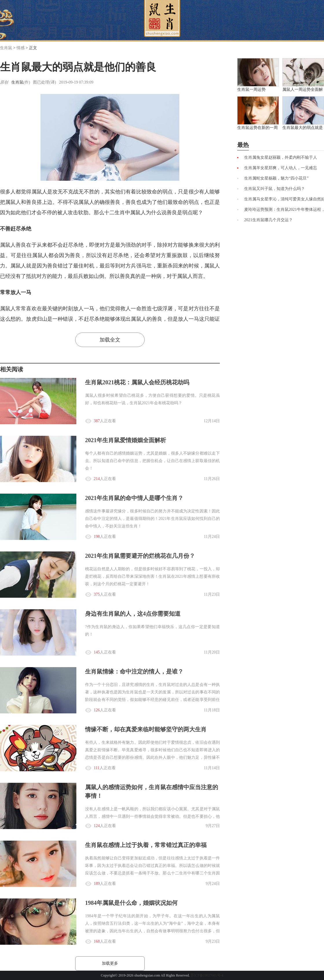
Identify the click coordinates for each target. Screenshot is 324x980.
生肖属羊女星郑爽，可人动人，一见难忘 (281, 168)
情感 (21, 48)
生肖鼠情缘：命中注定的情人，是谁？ (134, 671)
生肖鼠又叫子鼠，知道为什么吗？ (275, 189)
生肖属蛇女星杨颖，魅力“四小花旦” (276, 178)
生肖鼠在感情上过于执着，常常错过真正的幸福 (146, 845)
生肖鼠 (6, 48)
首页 (162, 19)
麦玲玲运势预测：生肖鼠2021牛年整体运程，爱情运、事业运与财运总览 (284, 210)
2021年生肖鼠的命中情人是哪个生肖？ (134, 498)
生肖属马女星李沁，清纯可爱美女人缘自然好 (284, 199)
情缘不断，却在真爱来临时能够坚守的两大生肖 (146, 729)
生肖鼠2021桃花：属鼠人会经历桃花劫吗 (137, 382)
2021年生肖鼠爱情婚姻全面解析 (126, 440)
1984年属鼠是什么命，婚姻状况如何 (131, 903)
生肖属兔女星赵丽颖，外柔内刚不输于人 (281, 157)
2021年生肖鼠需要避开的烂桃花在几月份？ (140, 556)
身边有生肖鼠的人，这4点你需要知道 (133, 614)
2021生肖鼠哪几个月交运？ (268, 220)
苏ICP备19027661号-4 (207, 975)
